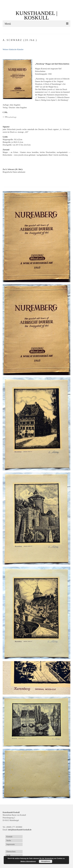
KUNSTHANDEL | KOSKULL (36, 15)
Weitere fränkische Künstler (13, 49)
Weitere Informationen (28, 861)
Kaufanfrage (10, 117)
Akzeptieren (46, 861)
